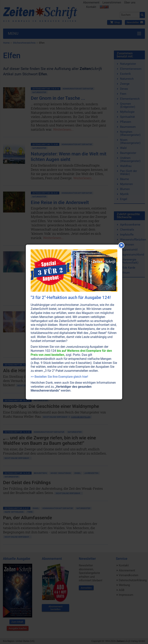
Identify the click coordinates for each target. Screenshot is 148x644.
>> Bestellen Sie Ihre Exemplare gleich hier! (59, 377)
